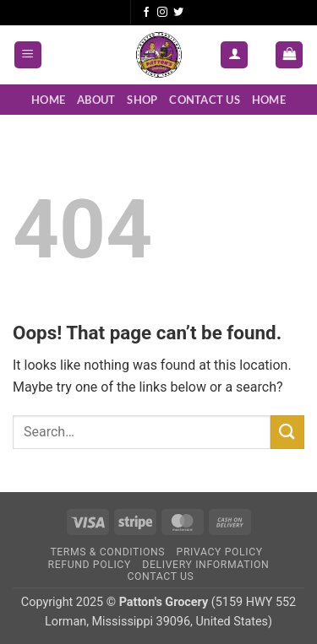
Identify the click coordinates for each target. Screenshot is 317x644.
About (96, 100)
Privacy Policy (220, 552)
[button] (28, 55)
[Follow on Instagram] (162, 13)
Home (48, 100)
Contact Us (205, 100)
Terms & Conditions (107, 552)
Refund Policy (90, 565)
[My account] (234, 55)
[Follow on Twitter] (178, 13)
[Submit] (287, 432)
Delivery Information (205, 565)
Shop (142, 100)
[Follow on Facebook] (146, 13)
